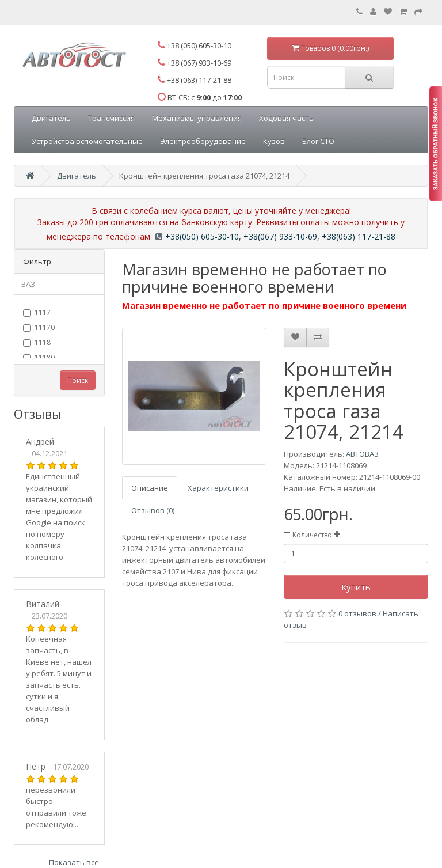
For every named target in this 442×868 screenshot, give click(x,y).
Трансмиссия (111, 118)
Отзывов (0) (153, 510)
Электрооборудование (203, 141)
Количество (312, 535)
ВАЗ (28, 284)
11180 (39, 357)
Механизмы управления (197, 118)
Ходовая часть (286, 118)
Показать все (74, 862)
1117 (37, 312)
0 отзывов (357, 613)
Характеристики (218, 488)
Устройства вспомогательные (87, 141)
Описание (150, 488)
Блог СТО (318, 141)
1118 (37, 342)
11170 (39, 327)
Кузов (274, 141)
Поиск (78, 380)
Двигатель (51, 118)
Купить (356, 587)
